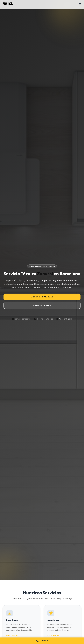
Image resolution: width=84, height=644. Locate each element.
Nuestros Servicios (42, 305)
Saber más (12, 636)
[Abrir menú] (80, 4)
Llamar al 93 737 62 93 (42, 297)
